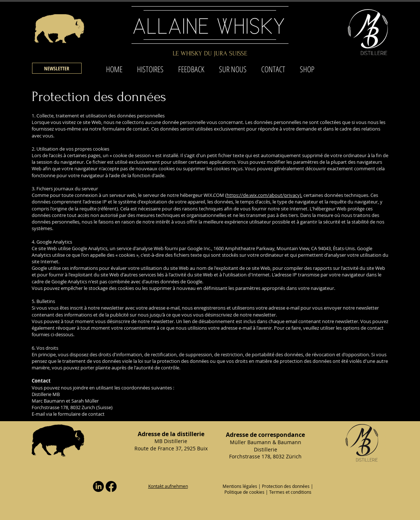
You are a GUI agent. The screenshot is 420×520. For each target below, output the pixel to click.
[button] (57, 68)
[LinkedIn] (98, 486)
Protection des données (286, 486)
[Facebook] (111, 486)
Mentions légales (240, 486)
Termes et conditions (290, 492)
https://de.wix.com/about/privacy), (264, 195)
